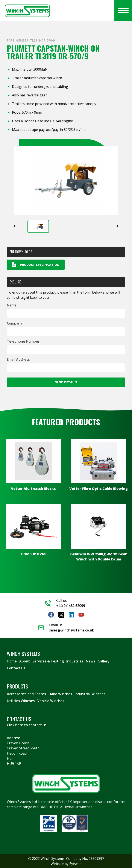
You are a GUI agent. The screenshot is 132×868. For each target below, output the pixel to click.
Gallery (104, 661)
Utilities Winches (21, 701)
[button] (38, 226)
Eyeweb (75, 864)
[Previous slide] (16, 226)
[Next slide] (116, 226)
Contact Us (16, 668)
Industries (75, 661)
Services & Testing (48, 661)
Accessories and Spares (26, 694)
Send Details (66, 382)
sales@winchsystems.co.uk (72, 630)
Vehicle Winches (51, 701)
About (25, 661)
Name (12, 305)
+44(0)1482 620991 (72, 606)
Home (12, 661)
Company (15, 323)
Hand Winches (60, 694)
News (90, 661)
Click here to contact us (27, 725)
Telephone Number (23, 341)
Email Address (18, 359)
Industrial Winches (90, 694)
